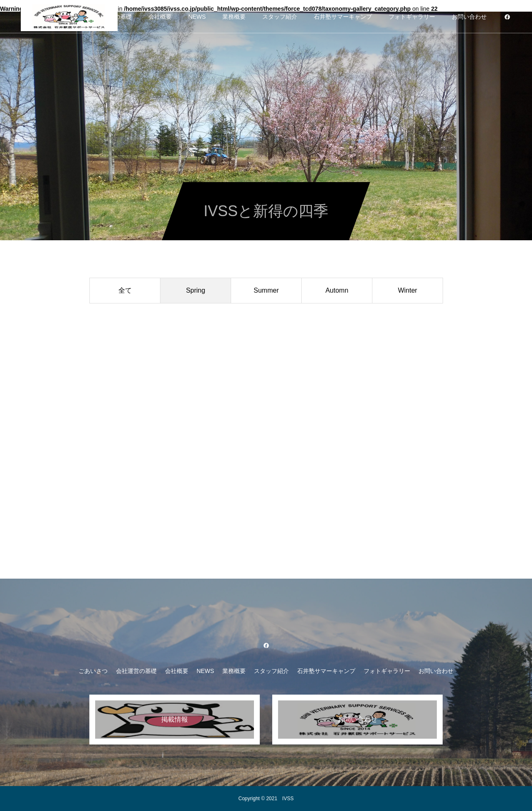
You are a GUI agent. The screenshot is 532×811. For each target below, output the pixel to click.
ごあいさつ (93, 671)
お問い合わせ (469, 17)
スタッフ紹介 (280, 17)
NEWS (197, 17)
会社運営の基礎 (136, 671)
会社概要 (160, 17)
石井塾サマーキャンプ (343, 17)
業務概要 (234, 17)
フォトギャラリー (412, 17)
